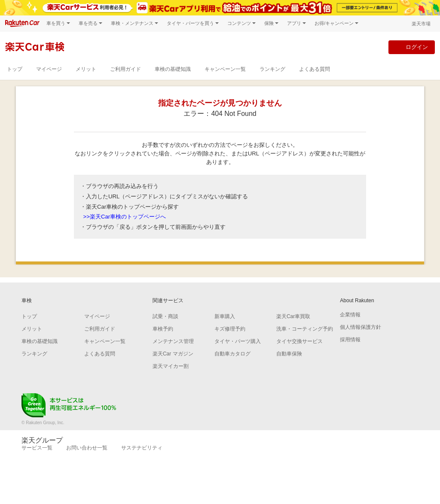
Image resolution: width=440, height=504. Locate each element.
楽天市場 (421, 24)
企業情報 (350, 315)
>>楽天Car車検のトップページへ (125, 217)
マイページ (49, 69)
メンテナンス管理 (173, 341)
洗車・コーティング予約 (305, 329)
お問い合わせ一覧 (87, 448)
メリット (86, 69)
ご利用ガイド (125, 69)
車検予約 (163, 329)
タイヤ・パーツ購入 (238, 341)
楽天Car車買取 (293, 316)
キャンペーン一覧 (225, 69)
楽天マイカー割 (171, 366)
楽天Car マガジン (173, 354)
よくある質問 (315, 69)
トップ (15, 69)
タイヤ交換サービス (299, 341)
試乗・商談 (165, 316)
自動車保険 (289, 354)
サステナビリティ (142, 448)
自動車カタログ (232, 354)
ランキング (272, 69)
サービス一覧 (37, 448)
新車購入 (225, 316)
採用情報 (350, 340)
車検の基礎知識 (173, 69)
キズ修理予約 (230, 329)
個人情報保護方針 (361, 327)
